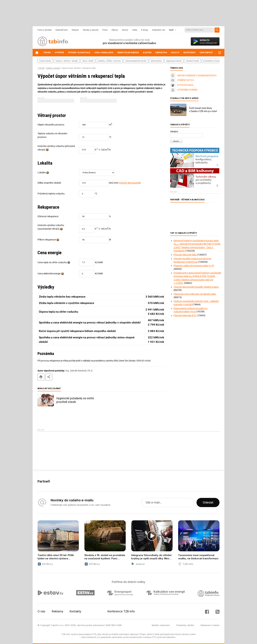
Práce (105, 30)
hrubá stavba (45, 61)
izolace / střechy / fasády (67, 61)
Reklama (57, 611)
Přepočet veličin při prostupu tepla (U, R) (194, 266)
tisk (41, 377)
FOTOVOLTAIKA (185, 85)
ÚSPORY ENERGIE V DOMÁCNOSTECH (197, 76)
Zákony (115, 30)
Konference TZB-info (121, 611)
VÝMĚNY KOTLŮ (186, 80)
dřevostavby (156, 61)
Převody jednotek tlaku (185, 255)
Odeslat (208, 502)
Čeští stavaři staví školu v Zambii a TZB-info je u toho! (203, 110)
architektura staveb (212, 61)
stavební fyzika (193, 61)
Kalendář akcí (62, 30)
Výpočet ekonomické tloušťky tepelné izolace (196, 287)
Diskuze (75, 30)
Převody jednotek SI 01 (185, 315)
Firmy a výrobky (45, 30)
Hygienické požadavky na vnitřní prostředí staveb (75, 400)
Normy (125, 30)
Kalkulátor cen (159, 30)
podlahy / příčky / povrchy (109, 61)
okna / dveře (88, 61)
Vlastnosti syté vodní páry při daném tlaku (195, 294)
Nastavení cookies (210, 625)
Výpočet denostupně (129, 183)
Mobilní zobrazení (161, 625)
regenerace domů (174, 61)
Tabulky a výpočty (91, 30)
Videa (135, 30)
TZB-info (41, 68)
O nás (41, 611)
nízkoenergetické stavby (136, 61)
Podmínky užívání (185, 625)
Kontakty (75, 611)
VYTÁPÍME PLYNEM (187, 90)
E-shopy (145, 30)
